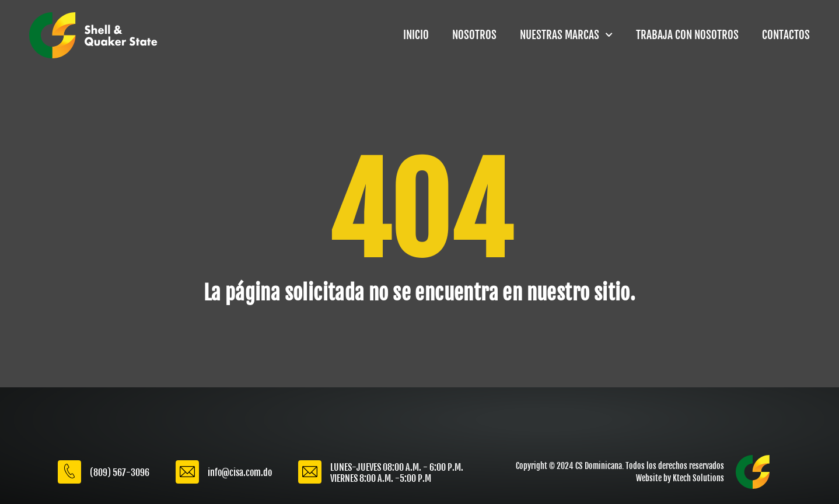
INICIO (416, 35)
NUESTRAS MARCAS (566, 35)
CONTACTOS (786, 35)
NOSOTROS (474, 35)
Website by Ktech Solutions (680, 478)
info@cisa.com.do (240, 473)
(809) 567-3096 (120, 473)
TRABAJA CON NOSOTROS (687, 35)
